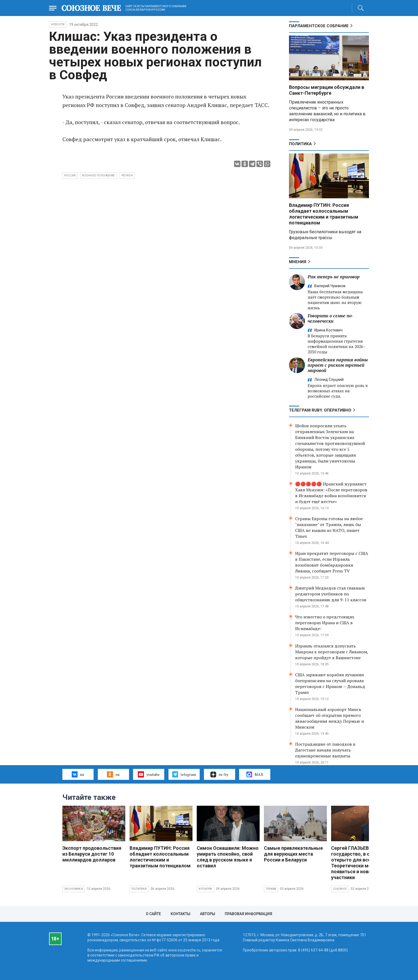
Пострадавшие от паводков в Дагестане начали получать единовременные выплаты (325, 750)
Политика (300, 144)
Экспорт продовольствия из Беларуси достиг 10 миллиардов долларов (92, 854)
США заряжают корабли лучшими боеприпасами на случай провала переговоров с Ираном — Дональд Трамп (330, 683)
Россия (70, 175)
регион (127, 175)
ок (113, 774)
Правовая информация (248, 914)
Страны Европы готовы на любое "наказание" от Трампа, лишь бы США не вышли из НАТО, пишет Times (329, 527)
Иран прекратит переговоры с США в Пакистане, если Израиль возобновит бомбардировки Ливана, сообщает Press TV (332, 562)
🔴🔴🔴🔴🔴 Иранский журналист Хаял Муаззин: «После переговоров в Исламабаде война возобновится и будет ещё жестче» (331, 493)
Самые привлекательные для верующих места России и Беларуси (293, 854)
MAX (255, 774)
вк (78, 774)
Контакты (180, 914)
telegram (184, 774)
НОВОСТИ (58, 24)
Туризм (271, 889)
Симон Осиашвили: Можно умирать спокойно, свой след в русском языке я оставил (228, 857)
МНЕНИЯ (298, 262)
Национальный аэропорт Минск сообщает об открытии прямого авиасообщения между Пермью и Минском (329, 718)
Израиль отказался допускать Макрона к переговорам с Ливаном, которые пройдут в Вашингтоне (332, 652)
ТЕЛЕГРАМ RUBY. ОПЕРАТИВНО (320, 410)
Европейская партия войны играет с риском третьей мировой (338, 365)
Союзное (340, 889)
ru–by (219, 774)
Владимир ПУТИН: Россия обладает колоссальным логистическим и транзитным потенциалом (324, 214)
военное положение (99, 175)
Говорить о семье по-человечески (331, 318)
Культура (205, 889)
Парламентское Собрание (319, 26)
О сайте (153, 914)
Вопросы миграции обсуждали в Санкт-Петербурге (327, 90)
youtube (149, 774)
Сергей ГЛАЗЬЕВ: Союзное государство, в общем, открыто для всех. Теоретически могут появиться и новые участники (361, 863)
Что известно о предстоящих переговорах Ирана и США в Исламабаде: (325, 623)
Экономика (74, 889)
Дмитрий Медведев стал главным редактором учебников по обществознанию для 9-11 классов (331, 594)
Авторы (208, 914)
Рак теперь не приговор (334, 277)
